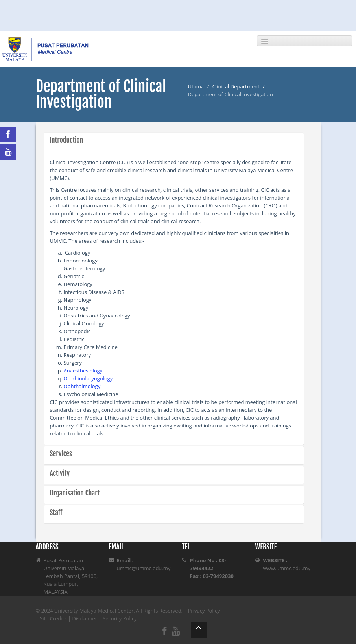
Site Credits (53, 618)
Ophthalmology (82, 386)
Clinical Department (236, 86)
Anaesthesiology (83, 371)
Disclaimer (85, 618)
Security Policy (120, 618)
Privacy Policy (204, 611)
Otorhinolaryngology (88, 378)
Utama (196, 86)
